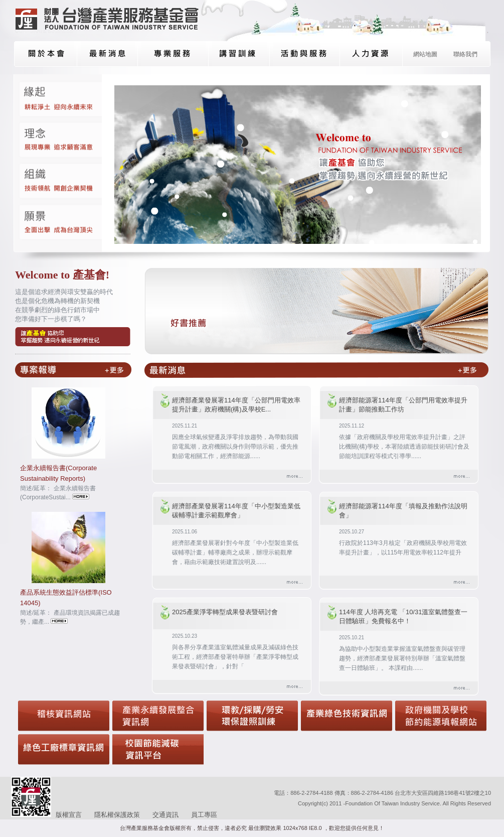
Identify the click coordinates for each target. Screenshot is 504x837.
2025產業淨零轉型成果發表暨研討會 (225, 612)
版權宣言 (69, 815)
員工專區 (204, 815)
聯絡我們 (465, 54)
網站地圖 (425, 54)
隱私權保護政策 (117, 815)
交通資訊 (165, 815)
